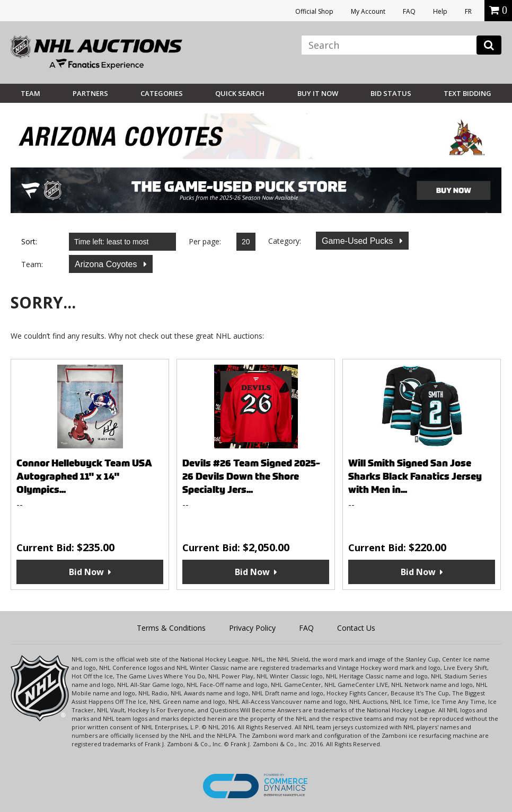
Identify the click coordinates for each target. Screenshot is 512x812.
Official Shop (314, 11)
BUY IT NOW (318, 93)
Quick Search (240, 93)
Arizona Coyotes (107, 264)
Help (440, 11)
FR (468, 11)
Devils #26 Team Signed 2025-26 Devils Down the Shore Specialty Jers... (251, 476)
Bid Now (86, 572)
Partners (90, 93)
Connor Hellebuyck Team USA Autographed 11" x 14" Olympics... (84, 476)
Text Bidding (467, 93)
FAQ (409, 11)
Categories (162, 93)
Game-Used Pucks (359, 241)
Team (30, 93)
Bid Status (391, 93)
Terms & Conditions (171, 628)
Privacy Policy (252, 628)
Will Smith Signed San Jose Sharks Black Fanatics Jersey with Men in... (415, 476)
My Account (368, 11)
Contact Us (356, 628)
